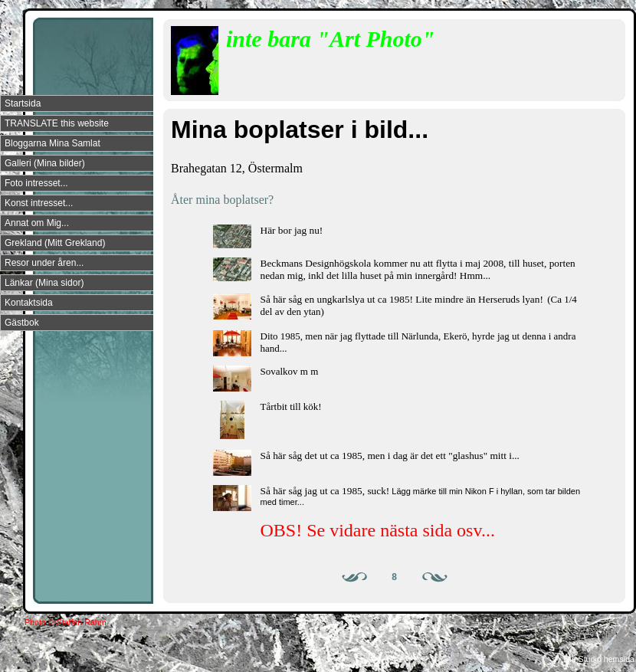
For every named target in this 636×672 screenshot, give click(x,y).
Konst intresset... (39, 203)
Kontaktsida (29, 303)
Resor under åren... (44, 263)
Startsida (23, 103)
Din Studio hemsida (599, 659)
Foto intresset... (36, 183)
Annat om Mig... (37, 223)
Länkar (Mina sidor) (44, 283)
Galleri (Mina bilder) (45, 163)
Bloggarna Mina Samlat (52, 143)
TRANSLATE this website (57, 123)
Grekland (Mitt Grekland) (55, 243)
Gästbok (22, 323)
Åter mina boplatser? (222, 200)
